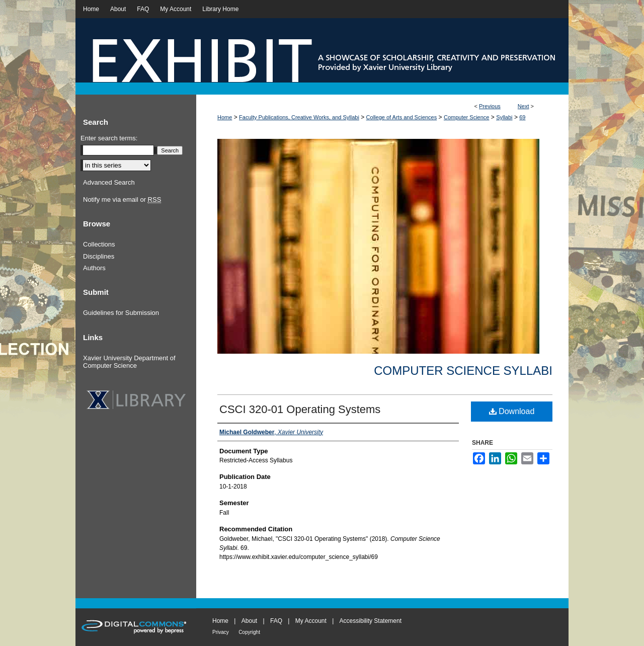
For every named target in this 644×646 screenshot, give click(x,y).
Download (512, 411)
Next (524, 106)
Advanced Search (109, 182)
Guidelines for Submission (121, 313)
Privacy (221, 632)
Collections (99, 244)
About (249, 621)
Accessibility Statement (371, 621)
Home (225, 117)
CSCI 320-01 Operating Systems (300, 409)
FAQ (276, 621)
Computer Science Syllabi (463, 371)
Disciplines (99, 256)
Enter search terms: (109, 138)
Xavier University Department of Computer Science (129, 362)
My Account (311, 621)
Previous (490, 106)
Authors (94, 268)
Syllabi (504, 117)
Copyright (249, 632)
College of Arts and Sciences (402, 117)
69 (522, 117)
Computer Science (467, 117)
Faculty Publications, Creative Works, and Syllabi (299, 117)
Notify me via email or (122, 200)
